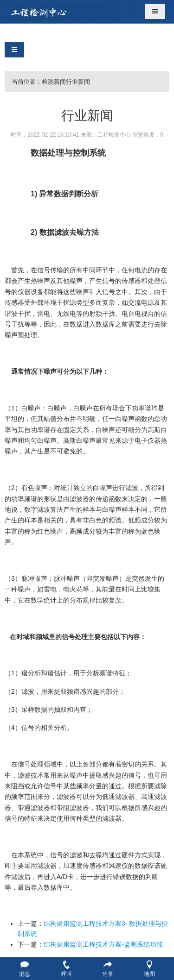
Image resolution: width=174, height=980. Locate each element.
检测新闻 (54, 82)
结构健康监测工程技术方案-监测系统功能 (103, 944)
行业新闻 (78, 82)
